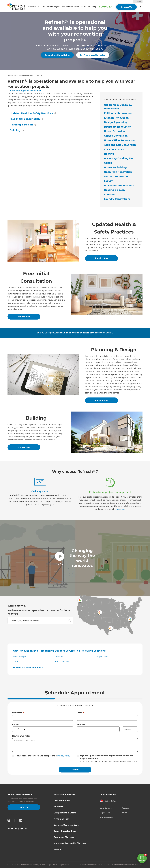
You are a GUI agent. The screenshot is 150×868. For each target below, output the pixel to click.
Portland (59, 657)
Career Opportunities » (65, 831)
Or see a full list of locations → (28, 667)
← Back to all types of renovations (24, 91)
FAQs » (57, 849)
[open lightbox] (75, 558)
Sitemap (66, 865)
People (87, 7)
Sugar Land (102, 657)
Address (82, 724)
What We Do (19, 76)
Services (30, 76)
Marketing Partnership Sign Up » (70, 843)
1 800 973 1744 (106, 7)
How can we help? (21, 736)
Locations (78, 7)
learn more (120, 509)
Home (10, 76)
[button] (34, 7)
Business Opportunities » (66, 825)
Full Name (18, 713)
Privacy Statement (41, 865)
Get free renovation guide (93, 55)
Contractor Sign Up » (64, 837)
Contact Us (126, 7)
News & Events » (62, 819)
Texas (16, 662)
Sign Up (24, 807)
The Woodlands (62, 662)
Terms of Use (55, 865)
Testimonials (67, 7)
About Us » (59, 807)
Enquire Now (102, 258)
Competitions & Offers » (66, 813)
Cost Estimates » (62, 801)
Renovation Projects (52, 7)
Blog (94, 7)
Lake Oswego (19, 657)
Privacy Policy (64, 756)
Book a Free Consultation (57, 55)
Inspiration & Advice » (65, 795)
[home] (17, 7)
